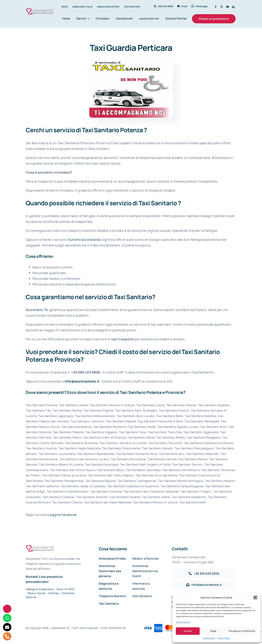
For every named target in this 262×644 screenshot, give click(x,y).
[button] (255, 597)
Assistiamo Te (37, 310)
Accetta (188, 631)
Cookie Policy (209, 638)
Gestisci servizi (183, 622)
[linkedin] (233, 7)
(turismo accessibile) (84, 240)
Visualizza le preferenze (242, 631)
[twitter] (222, 7)
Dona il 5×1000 (65, 589)
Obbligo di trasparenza (40, 589)
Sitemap (54, 593)
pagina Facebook (63, 515)
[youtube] (227, 7)
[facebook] (216, 7)
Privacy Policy (223, 638)
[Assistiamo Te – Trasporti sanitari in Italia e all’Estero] (40, 9)
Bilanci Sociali (37, 593)
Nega (213, 631)
